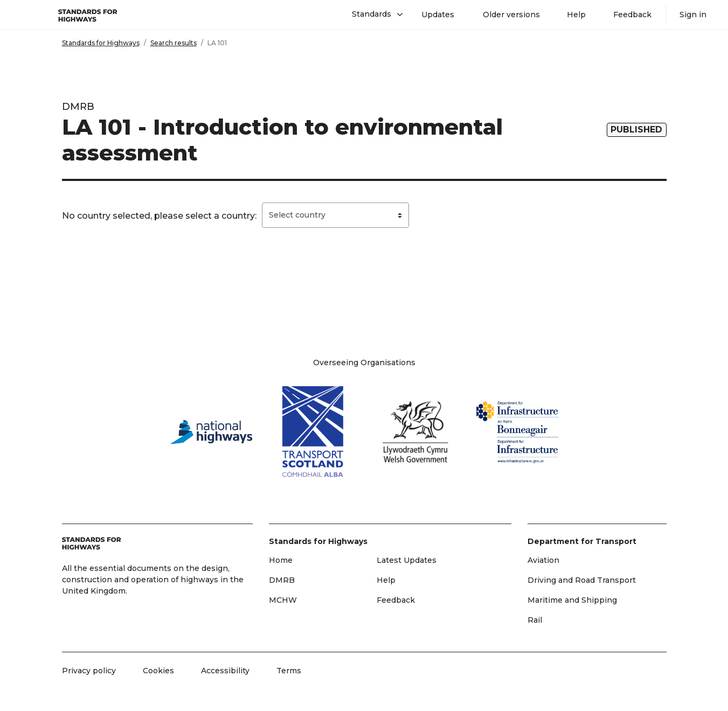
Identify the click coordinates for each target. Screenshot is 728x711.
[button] (373, 15)
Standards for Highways (101, 43)
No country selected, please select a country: (159, 216)
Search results (174, 43)
